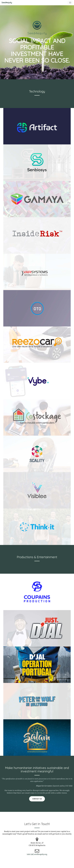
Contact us (37, 799)
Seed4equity (7, 3)
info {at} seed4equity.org (37, 854)
